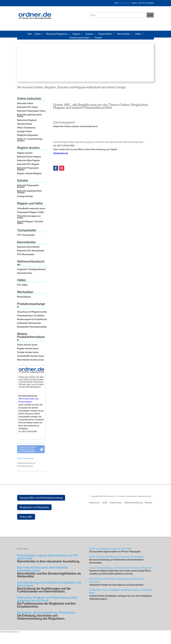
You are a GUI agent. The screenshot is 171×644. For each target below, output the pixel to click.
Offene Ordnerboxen (26, 128)
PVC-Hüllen (22, 285)
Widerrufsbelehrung (134, 503)
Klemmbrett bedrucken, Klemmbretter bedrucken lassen (43, 569)
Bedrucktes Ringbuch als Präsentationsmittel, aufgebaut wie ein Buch (47, 599)
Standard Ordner (25, 124)
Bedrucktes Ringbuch (27, 120)
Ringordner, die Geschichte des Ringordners (46, 612)
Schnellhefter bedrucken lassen (31, 209)
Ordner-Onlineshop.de (25, 458)
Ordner (38, 34)
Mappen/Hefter (105, 34)
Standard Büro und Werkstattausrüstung (41, 498)
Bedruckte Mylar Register (29, 161)
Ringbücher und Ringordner (34, 507)
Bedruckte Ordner (25, 104)
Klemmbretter (124, 34)
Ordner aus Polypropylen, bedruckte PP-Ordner (111, 549)
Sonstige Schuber (25, 197)
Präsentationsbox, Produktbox (31, 316)
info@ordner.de (124, 3)
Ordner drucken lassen (27, 345)
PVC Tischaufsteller (26, 235)
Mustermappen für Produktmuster (33, 320)
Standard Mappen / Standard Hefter (30, 223)
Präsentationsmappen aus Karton (29, 217)
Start (30, 34)
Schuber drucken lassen (28, 352)
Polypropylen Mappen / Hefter (31, 212)
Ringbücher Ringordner (28, 135)
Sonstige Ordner (25, 132)
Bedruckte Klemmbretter (28, 247)
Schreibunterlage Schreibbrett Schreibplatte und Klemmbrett (49, 584)
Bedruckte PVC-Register (28, 164)
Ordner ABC (26, 517)
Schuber (89, 34)
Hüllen (138, 34)
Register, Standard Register (29, 174)
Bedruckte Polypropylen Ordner (31, 111)
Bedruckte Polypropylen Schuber (28, 186)
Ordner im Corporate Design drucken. (30, 140)
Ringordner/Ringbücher (57, 34)
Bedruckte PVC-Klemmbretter (31, 251)
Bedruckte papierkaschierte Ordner (30, 116)
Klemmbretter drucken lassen (31, 360)
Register (76, 34)
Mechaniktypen (24, 297)
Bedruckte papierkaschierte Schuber (30, 192)
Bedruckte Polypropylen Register (28, 169)
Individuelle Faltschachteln (29, 323)
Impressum (95, 503)
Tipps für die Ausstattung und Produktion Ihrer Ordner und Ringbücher (121, 568)
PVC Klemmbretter (26, 255)
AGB (105, 503)
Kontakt (98, 38)
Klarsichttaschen (25, 273)
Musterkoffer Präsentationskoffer (32, 327)
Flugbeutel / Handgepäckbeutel (31, 270)
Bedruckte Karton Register (29, 157)
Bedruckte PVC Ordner (27, 107)
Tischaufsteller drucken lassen (31, 356)
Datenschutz (116, 503)
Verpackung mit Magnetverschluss (33, 312)
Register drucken (25, 153)
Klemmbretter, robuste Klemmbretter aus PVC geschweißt (48, 557)
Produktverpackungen (79, 38)
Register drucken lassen (28, 349)
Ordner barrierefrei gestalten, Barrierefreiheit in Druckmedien (116, 557)
